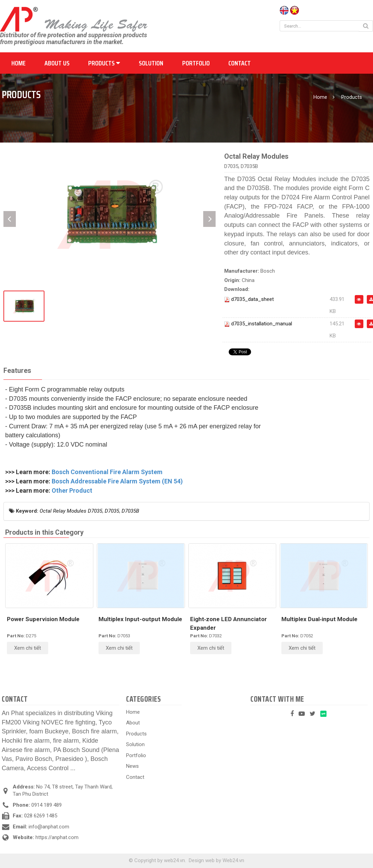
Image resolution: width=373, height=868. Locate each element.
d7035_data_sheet (252, 299)
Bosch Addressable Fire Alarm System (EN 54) (117, 481)
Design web (202, 860)
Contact (240, 63)
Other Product (72, 490)
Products (104, 63)
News (132, 766)
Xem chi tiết (28, 648)
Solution (151, 63)
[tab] (17, 371)
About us (57, 63)
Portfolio (196, 63)
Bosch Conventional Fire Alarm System (107, 472)
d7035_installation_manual (262, 324)
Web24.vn (233, 860)
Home (18, 63)
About (133, 723)
